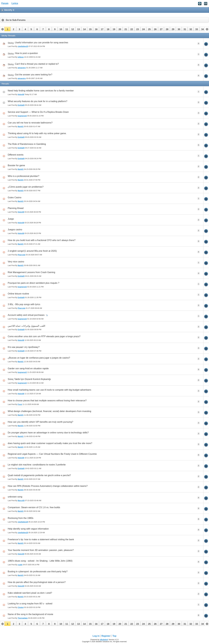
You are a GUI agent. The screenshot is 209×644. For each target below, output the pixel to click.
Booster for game (16, 165)
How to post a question (27, 53)
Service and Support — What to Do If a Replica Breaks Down (38, 112)
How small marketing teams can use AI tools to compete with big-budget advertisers (49, 390)
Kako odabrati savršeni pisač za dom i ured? (30, 593)
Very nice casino (16, 262)
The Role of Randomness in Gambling (27, 144)
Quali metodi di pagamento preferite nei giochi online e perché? (39, 475)
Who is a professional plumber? (23, 176)
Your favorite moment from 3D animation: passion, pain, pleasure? (41, 550)
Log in (96, 636)
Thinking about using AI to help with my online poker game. (37, 133)
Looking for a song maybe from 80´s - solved (30, 604)
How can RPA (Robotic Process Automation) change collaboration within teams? (48, 486)
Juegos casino (15, 230)
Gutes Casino (15, 197)
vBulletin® (104, 640)
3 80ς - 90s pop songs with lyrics (24, 304)
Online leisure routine (18, 294)
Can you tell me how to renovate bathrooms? (30, 123)
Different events (16, 155)
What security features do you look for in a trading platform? (37, 101)
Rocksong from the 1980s (21, 518)
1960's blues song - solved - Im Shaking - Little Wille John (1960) (40, 561)
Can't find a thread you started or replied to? (37, 64)
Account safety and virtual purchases (26, 315)
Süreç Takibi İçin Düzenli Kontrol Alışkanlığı (29, 379)
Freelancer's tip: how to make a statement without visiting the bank (41, 539)
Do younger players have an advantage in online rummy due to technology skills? (48, 433)
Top (114, 636)
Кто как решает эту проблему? (24, 347)
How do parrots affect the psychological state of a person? (37, 582)
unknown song (15, 497)
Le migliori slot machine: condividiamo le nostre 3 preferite (37, 465)
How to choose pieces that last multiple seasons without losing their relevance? (47, 401)
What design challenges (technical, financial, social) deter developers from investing (49, 411)
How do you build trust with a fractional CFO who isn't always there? (42, 240)
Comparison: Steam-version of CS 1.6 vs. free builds (34, 507)
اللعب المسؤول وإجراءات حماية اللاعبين (26, 326)
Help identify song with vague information (28, 529)
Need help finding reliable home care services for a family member (41, 91)
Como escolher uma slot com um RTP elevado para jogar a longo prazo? (44, 336)
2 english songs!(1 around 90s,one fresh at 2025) (32, 251)
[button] (7, 29)
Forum (5, 3)
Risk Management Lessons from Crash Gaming (31, 272)
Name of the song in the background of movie (30, 614)
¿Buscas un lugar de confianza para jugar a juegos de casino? (39, 358)
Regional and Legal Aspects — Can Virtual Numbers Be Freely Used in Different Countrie (52, 454)
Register (106, 636)
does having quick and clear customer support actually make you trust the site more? (50, 443)
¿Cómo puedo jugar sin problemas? (26, 187)
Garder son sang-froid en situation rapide (28, 368)
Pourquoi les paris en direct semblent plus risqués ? (33, 283)
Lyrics (15, 3)
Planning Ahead (16, 208)
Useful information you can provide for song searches (42, 43)
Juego (11, 219)
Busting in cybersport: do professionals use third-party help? (38, 572)
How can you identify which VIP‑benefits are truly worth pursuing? (40, 422)
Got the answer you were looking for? (34, 75)
